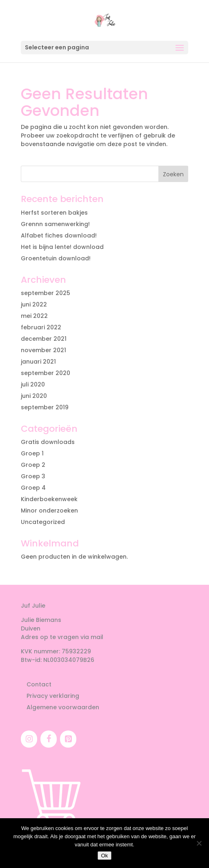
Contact (39, 684)
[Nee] (199, 843)
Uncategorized (43, 522)
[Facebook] (49, 739)
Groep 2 (33, 465)
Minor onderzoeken (49, 511)
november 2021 (43, 350)
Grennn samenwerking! (55, 224)
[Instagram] (29, 739)
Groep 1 (32, 453)
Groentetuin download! (56, 258)
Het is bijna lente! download (62, 247)
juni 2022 (34, 304)
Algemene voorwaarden (63, 707)
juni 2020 (34, 396)
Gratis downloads (48, 442)
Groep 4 (33, 488)
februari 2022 (41, 327)
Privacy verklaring (53, 696)
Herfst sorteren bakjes (54, 213)
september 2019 (45, 407)
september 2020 (46, 373)
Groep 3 (33, 476)
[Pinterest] (68, 739)
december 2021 (44, 339)
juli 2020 (33, 384)
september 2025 (46, 293)
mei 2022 (34, 316)
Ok (104, 856)
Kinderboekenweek (49, 499)
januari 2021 (38, 362)
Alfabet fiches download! (59, 235)
